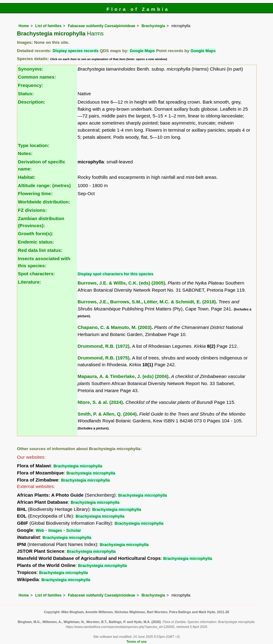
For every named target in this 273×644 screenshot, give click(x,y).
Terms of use (136, 642)
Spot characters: (36, 274)
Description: (32, 102)
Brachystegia (153, 26)
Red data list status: (40, 250)
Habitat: (27, 177)
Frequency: (31, 85)
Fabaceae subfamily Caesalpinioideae (101, 26)
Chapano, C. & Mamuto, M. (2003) (115, 327)
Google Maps (142, 51)
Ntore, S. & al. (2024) (100, 402)
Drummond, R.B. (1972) (104, 346)
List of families (48, 26)
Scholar (74, 530)
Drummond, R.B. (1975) (104, 358)
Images (55, 530)
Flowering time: (35, 193)
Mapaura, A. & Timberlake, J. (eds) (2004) (123, 376)
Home (24, 26)
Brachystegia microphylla (78, 466)
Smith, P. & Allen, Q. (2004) (107, 414)
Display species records (76, 51)
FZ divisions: (32, 210)
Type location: (34, 145)
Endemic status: (36, 242)
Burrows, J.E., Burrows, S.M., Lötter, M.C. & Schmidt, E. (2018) (147, 302)
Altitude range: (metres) (44, 185)
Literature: (29, 282)
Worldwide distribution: (44, 202)
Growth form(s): (36, 234)
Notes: (25, 153)
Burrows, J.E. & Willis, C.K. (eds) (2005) (121, 283)
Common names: (37, 77)
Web (40, 530)
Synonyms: (31, 69)
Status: (26, 94)
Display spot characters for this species (116, 274)
